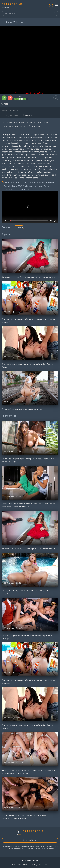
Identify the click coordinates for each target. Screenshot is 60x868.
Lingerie (30, 182)
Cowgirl (48, 186)
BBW (20, 186)
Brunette (11, 182)
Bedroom (51, 182)
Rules (36, 860)
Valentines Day (10, 190)
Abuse (27, 115)
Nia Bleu (13, 111)
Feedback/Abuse (30, 840)
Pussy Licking (9, 186)
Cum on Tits (24, 190)
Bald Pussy (40, 182)
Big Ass (39, 186)
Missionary (29, 186)
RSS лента (27, 860)
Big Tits (21, 182)
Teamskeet (14, 115)
